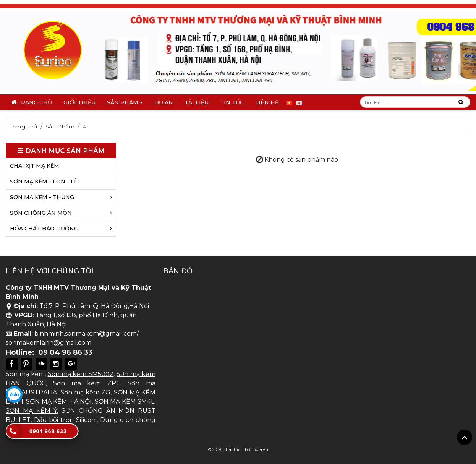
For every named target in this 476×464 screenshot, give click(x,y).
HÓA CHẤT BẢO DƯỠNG (61, 229)
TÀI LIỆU (197, 102)
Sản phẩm (125, 102)
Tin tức (232, 102)
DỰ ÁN (164, 102)
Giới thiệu (79, 102)
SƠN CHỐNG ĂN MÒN (61, 213)
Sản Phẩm (60, 127)
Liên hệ (267, 102)
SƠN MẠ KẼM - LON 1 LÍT (45, 182)
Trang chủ (35, 102)
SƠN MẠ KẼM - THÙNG (61, 197)
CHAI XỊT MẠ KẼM (35, 166)
